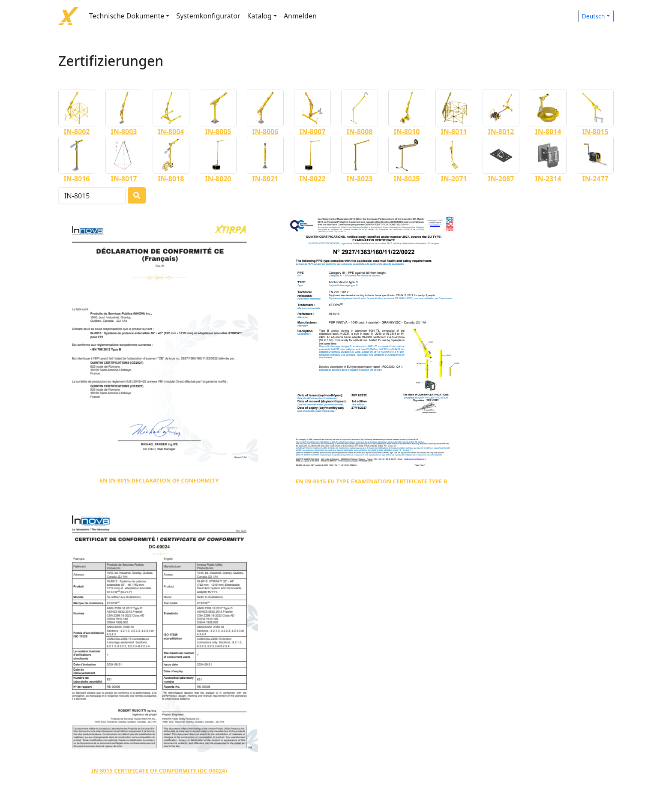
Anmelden (300, 16)
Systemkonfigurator (208, 16)
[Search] (92, 196)
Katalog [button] (259, 16)
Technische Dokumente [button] (127, 16)
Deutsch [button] (594, 16)
